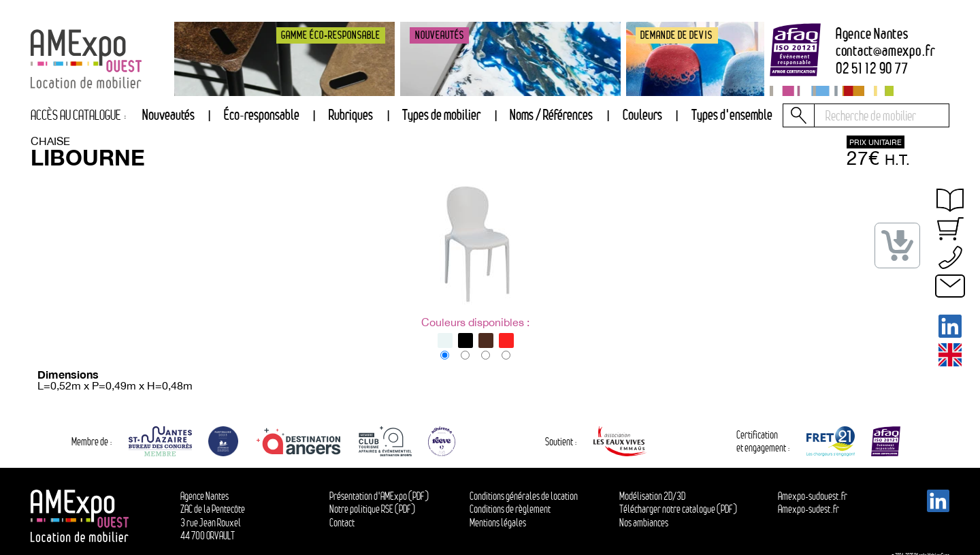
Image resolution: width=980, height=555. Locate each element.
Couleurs (642, 115)
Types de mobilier (441, 115)
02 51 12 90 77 (872, 69)
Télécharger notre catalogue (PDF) (678, 509)
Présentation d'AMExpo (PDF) (379, 496)
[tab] (350, 115)
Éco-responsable (262, 115)
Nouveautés (168, 115)
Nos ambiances (644, 523)
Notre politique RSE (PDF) (372, 509)
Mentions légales (498, 523)
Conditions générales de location (524, 496)
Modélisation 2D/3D (652, 496)
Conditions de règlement (510, 509)
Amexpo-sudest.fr (808, 509)
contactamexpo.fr (886, 51)
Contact (342, 523)
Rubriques (351, 115)
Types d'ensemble (732, 115)
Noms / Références (551, 115)
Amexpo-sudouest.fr (813, 496)
